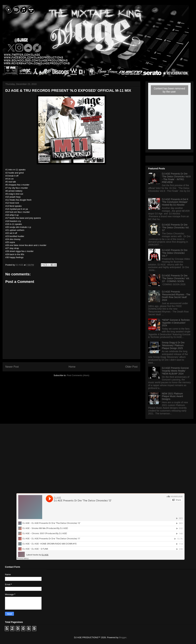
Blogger (123, 637)
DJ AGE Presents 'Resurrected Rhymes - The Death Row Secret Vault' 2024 (176, 296)
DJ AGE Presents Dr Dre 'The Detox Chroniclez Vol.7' (175, 253)
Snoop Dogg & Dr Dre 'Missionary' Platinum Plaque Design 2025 (173, 345)
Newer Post (12, 367)
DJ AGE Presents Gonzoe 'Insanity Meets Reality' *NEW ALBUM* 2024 (175, 371)
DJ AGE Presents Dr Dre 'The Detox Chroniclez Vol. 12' (176, 228)
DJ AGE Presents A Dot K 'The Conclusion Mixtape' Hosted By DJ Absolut (175, 202)
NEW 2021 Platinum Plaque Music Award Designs (172, 396)
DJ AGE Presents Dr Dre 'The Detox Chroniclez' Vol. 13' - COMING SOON (176, 278)
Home (72, 367)
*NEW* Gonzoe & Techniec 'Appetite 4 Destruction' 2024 (176, 323)
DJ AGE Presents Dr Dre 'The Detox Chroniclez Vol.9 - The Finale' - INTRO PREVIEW (176, 178)
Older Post (131, 367)
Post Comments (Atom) (78, 375)
